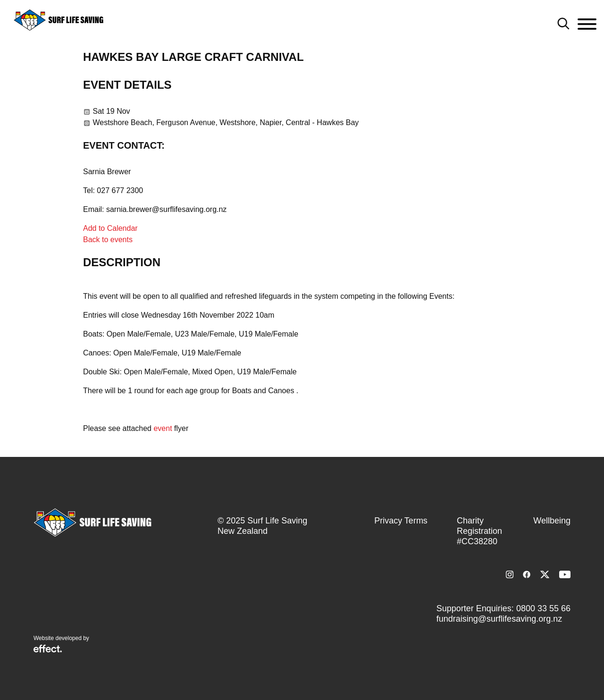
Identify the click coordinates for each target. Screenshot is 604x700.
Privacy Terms (401, 521)
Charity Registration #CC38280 (479, 531)
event (163, 428)
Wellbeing (552, 521)
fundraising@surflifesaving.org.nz (499, 619)
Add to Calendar (110, 228)
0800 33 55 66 (543, 608)
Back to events (108, 240)
